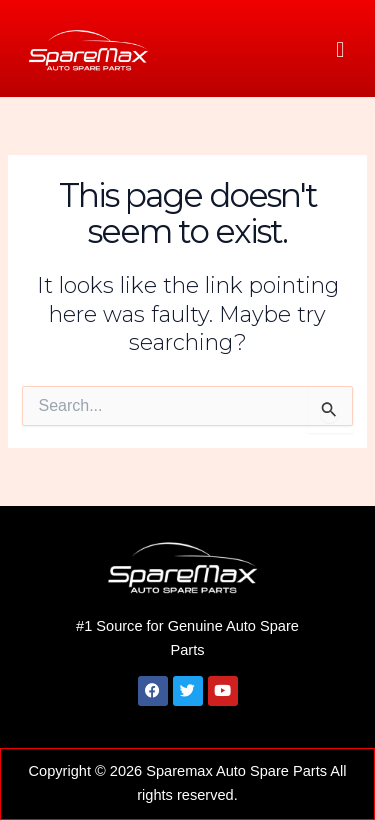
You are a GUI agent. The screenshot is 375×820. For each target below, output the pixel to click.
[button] (340, 49)
